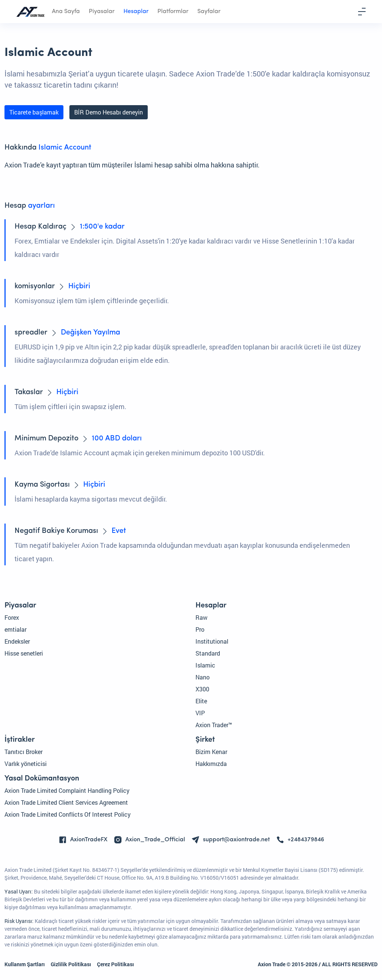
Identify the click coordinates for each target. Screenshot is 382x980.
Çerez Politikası (115, 964)
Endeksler (17, 641)
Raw (201, 617)
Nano (203, 677)
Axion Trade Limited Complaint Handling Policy (67, 790)
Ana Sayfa (66, 12)
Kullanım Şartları (25, 964)
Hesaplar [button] (136, 12)
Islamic (205, 665)
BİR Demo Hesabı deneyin (109, 112)
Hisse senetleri (24, 653)
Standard (208, 653)
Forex (12, 617)
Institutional (212, 641)
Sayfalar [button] (209, 12)
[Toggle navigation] (362, 12)
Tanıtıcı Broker (24, 752)
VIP (200, 713)
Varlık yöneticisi (26, 764)
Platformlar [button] (173, 12)
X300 (202, 689)
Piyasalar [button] (102, 12)
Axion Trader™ (214, 725)
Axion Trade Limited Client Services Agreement (66, 802)
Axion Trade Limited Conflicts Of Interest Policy (68, 814)
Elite (201, 701)
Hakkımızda (211, 764)
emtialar (15, 629)
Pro (200, 629)
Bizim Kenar (211, 752)
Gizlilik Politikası (71, 964)
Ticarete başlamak (34, 112)
